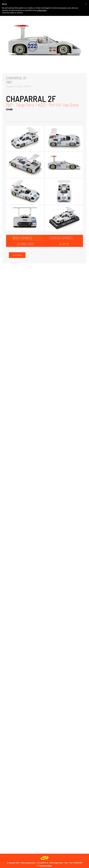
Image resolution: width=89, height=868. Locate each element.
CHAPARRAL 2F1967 (16, 80)
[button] (86, 4)
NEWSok (27, 86)
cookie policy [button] (42, 10)
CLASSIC (19, 86)
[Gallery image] (44, 45)
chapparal (10, 86)
